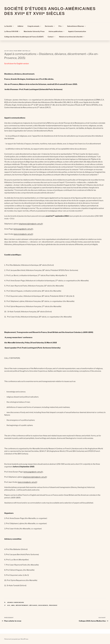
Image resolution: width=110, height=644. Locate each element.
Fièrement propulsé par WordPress (16, 639)
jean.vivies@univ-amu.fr (23, 234)
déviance (33, 605)
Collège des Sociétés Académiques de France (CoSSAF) (24, 37)
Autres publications (57, 31)
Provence (53, 605)
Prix (61, 26)
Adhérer (20, 26)
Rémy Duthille (24, 51)
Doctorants (50, 26)
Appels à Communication (77, 31)
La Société (9, 26)
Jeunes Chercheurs (16, 602)
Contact (52, 37)
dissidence (43, 605)
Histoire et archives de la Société (72, 37)
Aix (9, 605)
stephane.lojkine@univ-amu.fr (31, 224)
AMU (13, 605)
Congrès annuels (34, 26)
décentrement (22, 605)
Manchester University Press (34, 31)
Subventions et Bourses (77, 26)
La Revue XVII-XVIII (12, 31)
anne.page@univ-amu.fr (23, 229)
